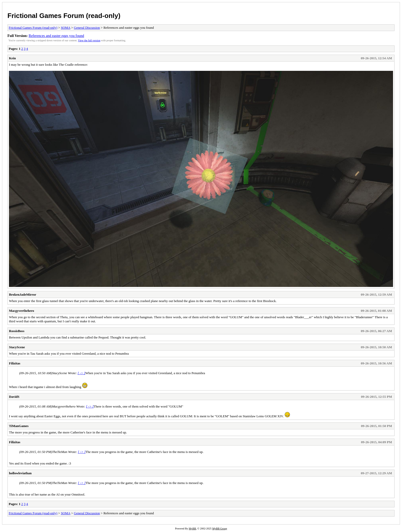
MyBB (192, 529)
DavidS (14, 397)
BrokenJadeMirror (23, 294)
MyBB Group (220, 529)
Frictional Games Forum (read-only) (64, 16)
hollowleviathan (20, 473)
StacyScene (17, 347)
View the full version (89, 40)
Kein (12, 58)
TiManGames (19, 426)
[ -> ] (82, 373)
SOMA (66, 28)
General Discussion (87, 28)
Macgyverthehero (22, 311)
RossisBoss (17, 331)
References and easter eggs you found (56, 36)
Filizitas (15, 363)
